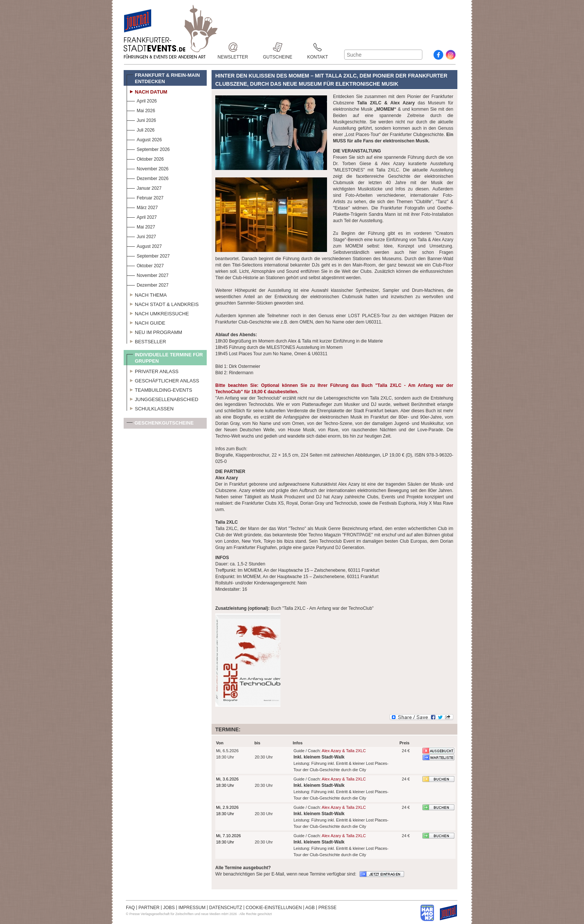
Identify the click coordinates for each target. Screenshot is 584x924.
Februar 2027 (145, 197)
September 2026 (148, 149)
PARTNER (149, 908)
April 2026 (142, 100)
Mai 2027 (141, 226)
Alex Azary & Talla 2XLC (344, 751)
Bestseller (146, 341)
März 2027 (142, 207)
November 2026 (147, 168)
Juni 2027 (141, 236)
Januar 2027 (144, 187)
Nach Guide (146, 322)
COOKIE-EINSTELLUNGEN (274, 908)
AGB (310, 908)
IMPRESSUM (192, 908)
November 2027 (147, 275)
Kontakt (318, 47)
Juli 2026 (141, 129)
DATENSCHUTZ (226, 908)
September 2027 (148, 255)
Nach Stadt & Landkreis (163, 303)
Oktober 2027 (145, 265)
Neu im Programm (154, 331)
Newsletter (233, 47)
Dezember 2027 (147, 284)
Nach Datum (147, 91)
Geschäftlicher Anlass (163, 380)
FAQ (130, 908)
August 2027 (144, 245)
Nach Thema (147, 294)
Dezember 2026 (147, 178)
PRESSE (328, 908)
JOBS (169, 908)
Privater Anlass (153, 370)
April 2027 (142, 216)
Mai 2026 (141, 110)
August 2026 (144, 139)
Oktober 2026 (145, 158)
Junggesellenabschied (163, 398)
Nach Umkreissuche (158, 313)
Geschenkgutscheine (160, 424)
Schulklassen (150, 408)
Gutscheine (278, 47)
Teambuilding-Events (159, 389)
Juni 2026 (141, 119)
